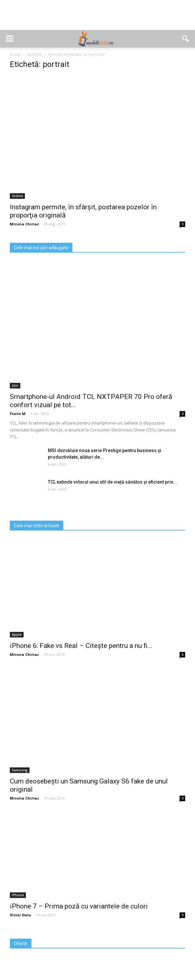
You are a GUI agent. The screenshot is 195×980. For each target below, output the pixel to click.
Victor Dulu (20, 915)
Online (17, 196)
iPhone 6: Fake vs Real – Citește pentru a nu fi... (81, 646)
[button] (186, 39)
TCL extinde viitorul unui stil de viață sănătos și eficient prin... (113, 482)
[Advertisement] (98, 18)
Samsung (20, 770)
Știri (15, 386)
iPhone (18, 895)
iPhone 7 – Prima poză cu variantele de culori (79, 906)
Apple (17, 635)
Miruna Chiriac (24, 224)
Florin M (18, 414)
